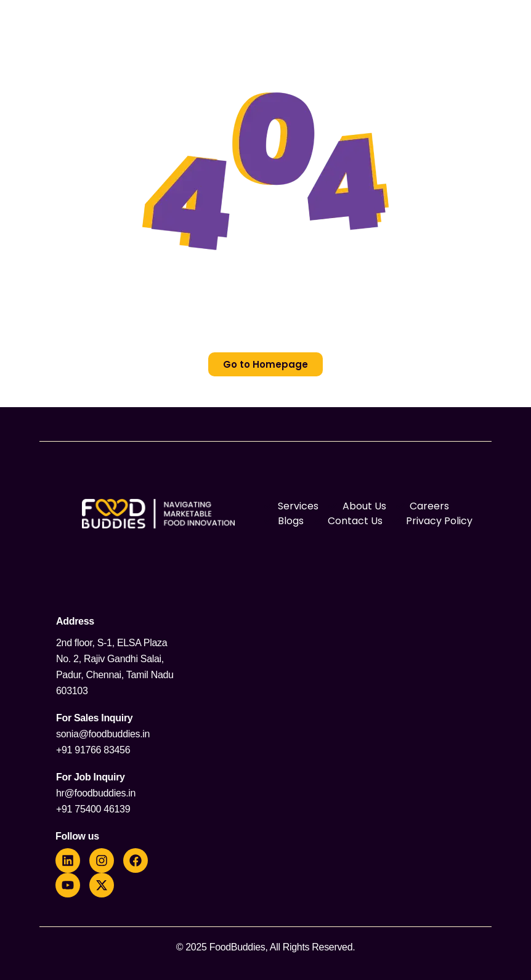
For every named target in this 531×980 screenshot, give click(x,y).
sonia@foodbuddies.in (103, 734)
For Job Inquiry (91, 777)
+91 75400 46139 (93, 809)
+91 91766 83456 (93, 750)
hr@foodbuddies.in (96, 793)
